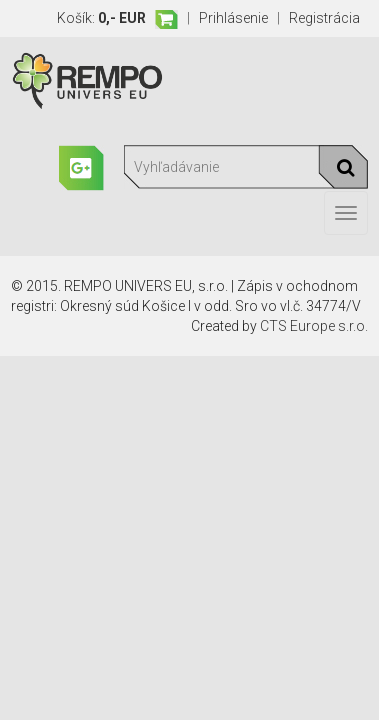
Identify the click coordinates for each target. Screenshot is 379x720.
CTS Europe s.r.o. (314, 326)
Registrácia (324, 18)
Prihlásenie (233, 18)
